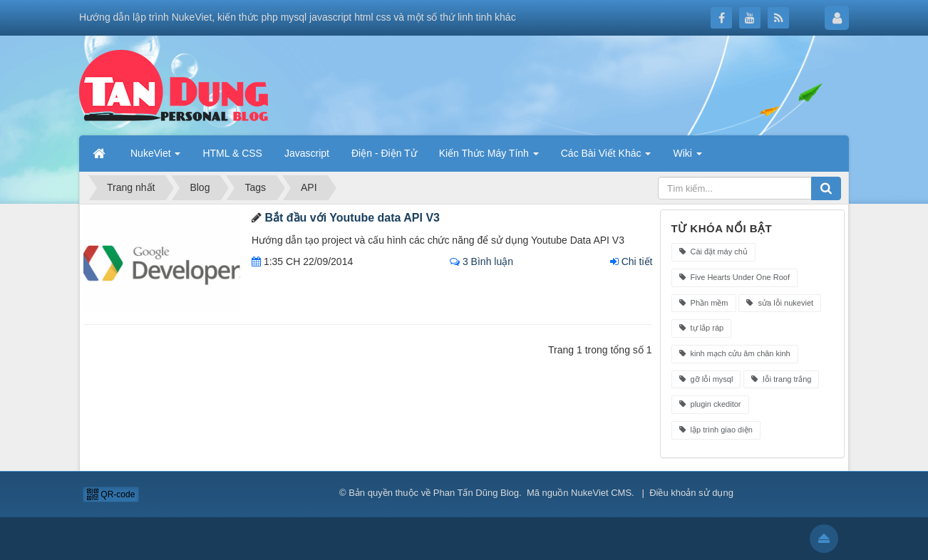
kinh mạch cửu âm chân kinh (735, 353)
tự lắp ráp (702, 328)
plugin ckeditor (710, 404)
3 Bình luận (481, 261)
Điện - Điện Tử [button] (384, 153)
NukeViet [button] (155, 153)
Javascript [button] (307, 153)
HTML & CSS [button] (232, 153)
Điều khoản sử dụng (691, 493)
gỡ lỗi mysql (706, 379)
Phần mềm (704, 303)
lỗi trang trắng (781, 379)
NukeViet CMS (601, 493)
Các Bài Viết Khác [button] (606, 153)
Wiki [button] (687, 153)
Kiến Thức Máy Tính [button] (489, 153)
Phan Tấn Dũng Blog (476, 493)
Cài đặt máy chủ (713, 252)
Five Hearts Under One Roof (734, 277)
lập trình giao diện (716, 430)
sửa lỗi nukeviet (780, 303)
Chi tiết (631, 261)
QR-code (111, 494)
